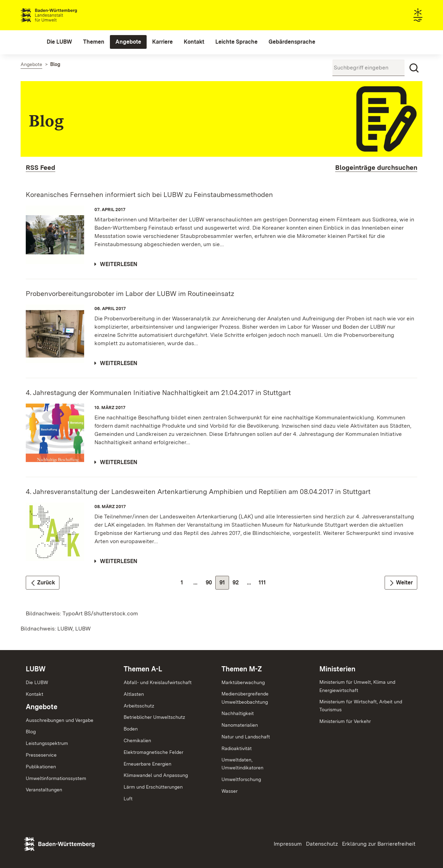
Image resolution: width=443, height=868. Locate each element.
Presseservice (41, 755)
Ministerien (337, 669)
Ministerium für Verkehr (345, 721)
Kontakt (35, 694)
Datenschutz (322, 844)
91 (224, 584)
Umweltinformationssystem (56, 778)
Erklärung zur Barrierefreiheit (379, 844)
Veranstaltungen (44, 790)
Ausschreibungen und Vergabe (60, 720)
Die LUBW (37, 682)
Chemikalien (137, 740)
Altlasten (134, 694)
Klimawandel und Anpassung (156, 775)
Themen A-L (143, 669)
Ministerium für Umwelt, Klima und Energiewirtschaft (357, 686)
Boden (131, 729)
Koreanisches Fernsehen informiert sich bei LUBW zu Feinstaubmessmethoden (149, 195)
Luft (128, 799)
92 (237, 584)
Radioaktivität (237, 748)
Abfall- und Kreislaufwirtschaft (158, 682)
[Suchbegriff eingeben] (368, 68)
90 (211, 584)
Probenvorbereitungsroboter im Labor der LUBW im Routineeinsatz (130, 294)
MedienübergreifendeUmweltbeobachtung (245, 698)
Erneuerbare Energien (147, 764)
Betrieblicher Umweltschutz (154, 717)
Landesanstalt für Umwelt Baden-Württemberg (61, 15)
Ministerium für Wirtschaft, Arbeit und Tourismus (361, 706)
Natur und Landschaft (246, 737)
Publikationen (41, 767)
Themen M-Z (242, 669)
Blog (31, 732)
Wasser (230, 791)
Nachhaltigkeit (238, 713)
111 (264, 584)
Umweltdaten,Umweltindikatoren (242, 764)
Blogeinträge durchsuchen (376, 168)
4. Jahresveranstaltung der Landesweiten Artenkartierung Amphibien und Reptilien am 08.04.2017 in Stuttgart (198, 492)
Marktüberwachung (243, 682)
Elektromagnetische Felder (154, 752)
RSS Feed (41, 168)
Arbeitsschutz (139, 706)
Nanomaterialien (240, 725)
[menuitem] (59, 42)
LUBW (36, 669)
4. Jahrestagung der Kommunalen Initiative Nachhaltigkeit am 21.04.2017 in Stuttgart (158, 393)
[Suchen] (414, 68)
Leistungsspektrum (47, 743)
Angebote (42, 707)
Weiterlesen (119, 264)
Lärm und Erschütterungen (153, 787)
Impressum (288, 844)
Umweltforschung (241, 779)
